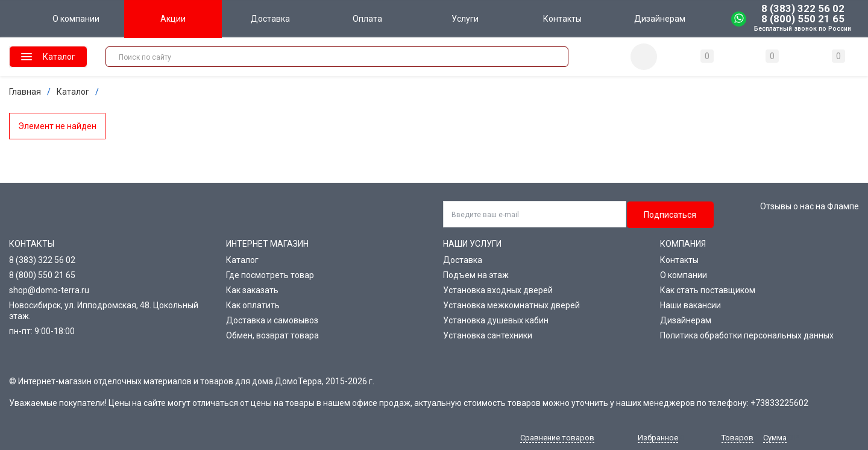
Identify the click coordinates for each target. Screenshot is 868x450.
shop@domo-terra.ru (49, 290)
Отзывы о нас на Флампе (810, 206)
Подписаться (670, 215)
